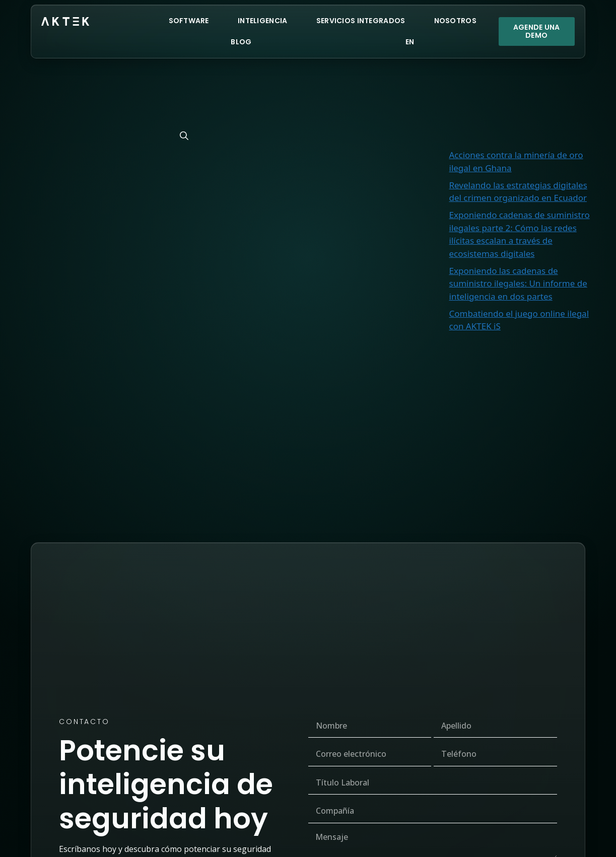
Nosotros (455, 21)
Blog (241, 42)
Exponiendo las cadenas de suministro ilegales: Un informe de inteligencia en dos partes (518, 283)
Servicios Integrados (361, 21)
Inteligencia (262, 21)
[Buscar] (184, 136)
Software (189, 21)
